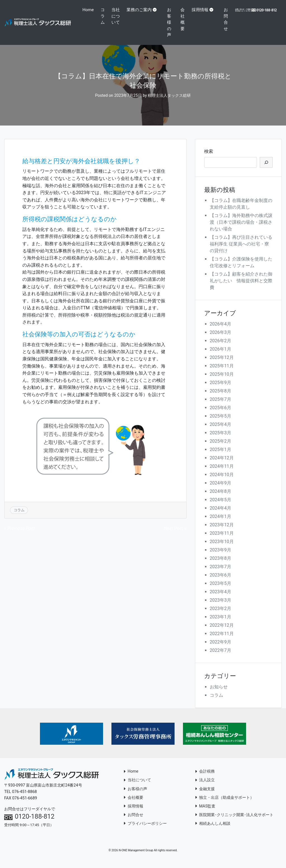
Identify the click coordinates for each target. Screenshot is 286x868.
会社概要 (184, 19)
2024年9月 (221, 489)
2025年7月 (221, 406)
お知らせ (219, 693)
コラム (104, 16)
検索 (209, 157)
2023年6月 (221, 581)
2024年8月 (221, 498)
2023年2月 (221, 615)
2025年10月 (222, 381)
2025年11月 (222, 372)
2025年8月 (221, 397)
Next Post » (175, 535)
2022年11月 (222, 640)
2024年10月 (222, 481)
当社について (115, 26)
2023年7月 (221, 573)
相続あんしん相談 (213, 830)
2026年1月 (221, 355)
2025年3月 (221, 439)
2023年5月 (221, 590)
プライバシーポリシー (145, 830)
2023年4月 (221, 598)
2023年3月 (221, 607)
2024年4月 (221, 514)
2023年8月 (221, 565)
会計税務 (205, 778)
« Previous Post (20, 535)
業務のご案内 (140, 10)
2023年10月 (222, 548)
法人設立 (205, 786)
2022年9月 (221, 648)
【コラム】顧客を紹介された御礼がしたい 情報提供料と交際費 (241, 287)
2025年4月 (221, 431)
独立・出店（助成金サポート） (224, 804)
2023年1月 (221, 623)
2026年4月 (221, 330)
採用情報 (201, 10)
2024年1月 (221, 523)
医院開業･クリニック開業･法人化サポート (234, 821)
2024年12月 (222, 464)
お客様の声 (171, 22)
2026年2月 (221, 347)
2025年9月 (221, 389)
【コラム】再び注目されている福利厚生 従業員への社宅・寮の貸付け (241, 250)
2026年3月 (221, 339)
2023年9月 (221, 556)
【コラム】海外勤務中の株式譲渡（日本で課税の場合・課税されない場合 (241, 229)
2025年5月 (221, 422)
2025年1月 (221, 456)
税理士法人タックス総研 (169, 102)
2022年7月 (221, 657)
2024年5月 (221, 506)
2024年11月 (222, 473)
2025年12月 (222, 364)
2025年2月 (221, 448)
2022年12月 (222, 632)
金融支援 (205, 795)
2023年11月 (222, 540)
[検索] (266, 168)
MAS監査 (205, 812)
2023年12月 (222, 531)
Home (90, 10)
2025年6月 (221, 414)
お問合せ (227, 19)
